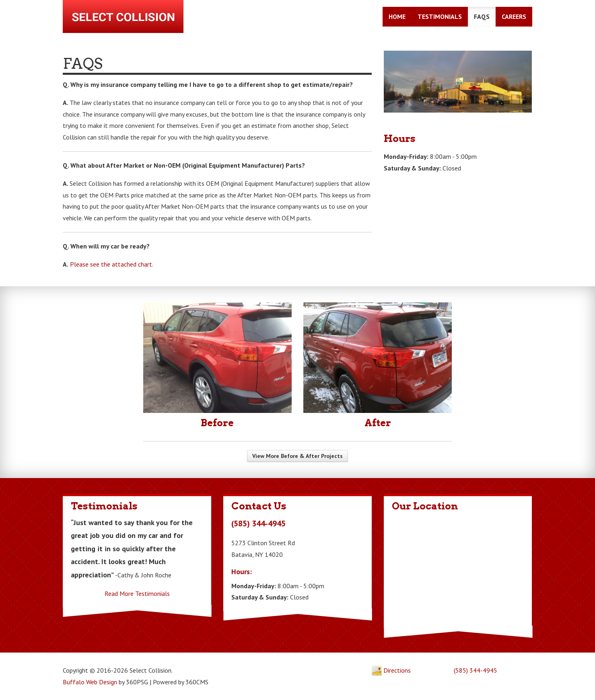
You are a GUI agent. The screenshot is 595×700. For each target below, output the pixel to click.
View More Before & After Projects (297, 456)
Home (397, 17)
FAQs (482, 17)
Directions (392, 671)
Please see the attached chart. (111, 264)
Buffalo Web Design (90, 682)
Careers (514, 17)
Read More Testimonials (137, 594)
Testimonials (440, 17)
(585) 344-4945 (476, 671)
